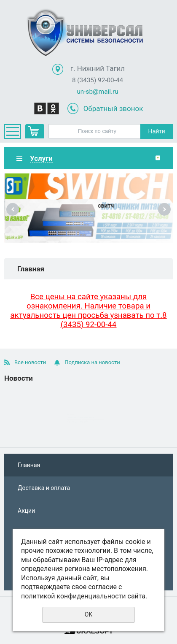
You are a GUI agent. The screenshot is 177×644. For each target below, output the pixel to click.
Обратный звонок (113, 108)
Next (164, 209)
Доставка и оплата (44, 488)
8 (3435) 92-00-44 (98, 80)
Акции (26, 511)
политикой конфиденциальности (74, 596)
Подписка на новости (92, 362)
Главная (29, 465)
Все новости (30, 362)
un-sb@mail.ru (97, 92)
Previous (13, 209)
